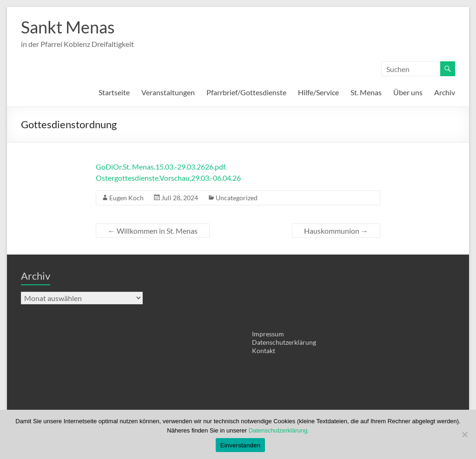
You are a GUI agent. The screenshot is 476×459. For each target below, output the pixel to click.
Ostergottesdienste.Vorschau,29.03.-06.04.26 (168, 178)
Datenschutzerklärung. (279, 430)
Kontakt (264, 351)
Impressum (268, 334)
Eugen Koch (126, 198)
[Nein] (464, 434)
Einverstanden (240, 445)
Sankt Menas (68, 27)
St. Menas (366, 92)
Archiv (445, 92)
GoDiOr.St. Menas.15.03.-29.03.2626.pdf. (161, 167)
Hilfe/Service (318, 92)
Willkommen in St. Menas (153, 231)
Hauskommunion (336, 231)
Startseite (114, 92)
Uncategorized (237, 198)
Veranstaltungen (168, 92)
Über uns (408, 92)
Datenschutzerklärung (284, 342)
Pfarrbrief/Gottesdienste (246, 92)
